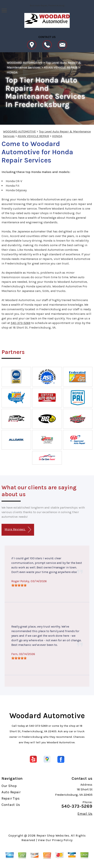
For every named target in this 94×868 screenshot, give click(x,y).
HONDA (12, 72)
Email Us (85, 814)
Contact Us (11, 805)
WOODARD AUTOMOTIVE (25, 63)
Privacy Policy (62, 840)
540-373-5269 (21, 323)
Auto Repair (11, 792)
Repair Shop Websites (53, 835)
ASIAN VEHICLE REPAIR (61, 67)
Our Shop (9, 786)
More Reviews (18, 530)
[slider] (19, 585)
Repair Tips (11, 798)
